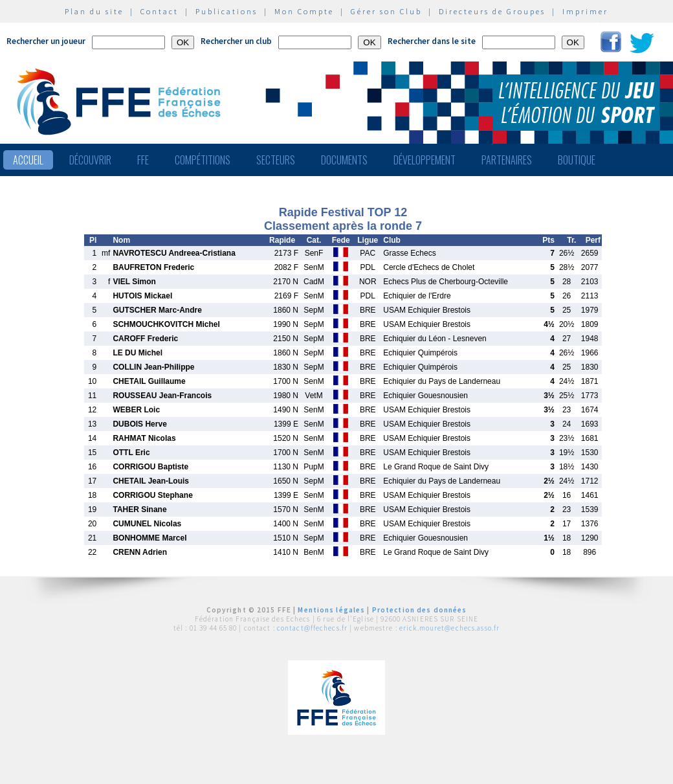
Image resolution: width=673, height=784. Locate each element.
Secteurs (276, 160)
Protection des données (420, 610)
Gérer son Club (386, 11)
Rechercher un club (236, 41)
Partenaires (507, 160)
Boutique (577, 160)
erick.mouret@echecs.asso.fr (449, 628)
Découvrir (90, 160)
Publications (226, 11)
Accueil (28, 160)
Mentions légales (331, 610)
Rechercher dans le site (432, 41)
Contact (160, 11)
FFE (143, 160)
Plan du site (94, 11)
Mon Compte (304, 11)
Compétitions (203, 160)
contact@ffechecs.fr (312, 628)
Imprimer (585, 11)
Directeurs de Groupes (492, 11)
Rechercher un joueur (46, 41)
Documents (344, 160)
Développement (425, 160)
